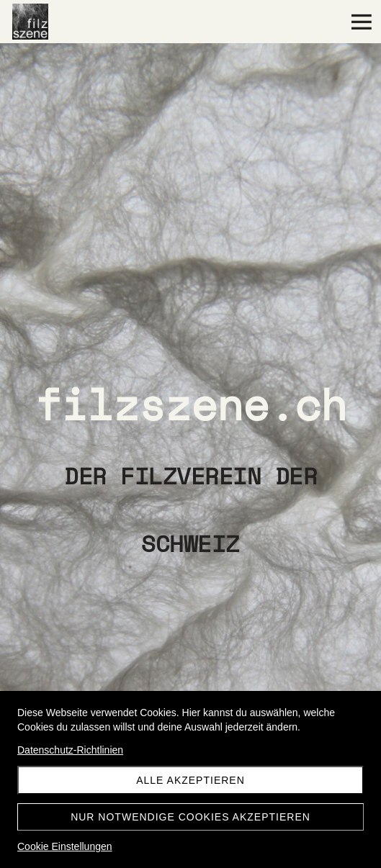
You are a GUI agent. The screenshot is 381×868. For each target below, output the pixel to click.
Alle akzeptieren (190, 780)
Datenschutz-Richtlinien (70, 750)
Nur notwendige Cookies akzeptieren (190, 817)
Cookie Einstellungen (65, 846)
